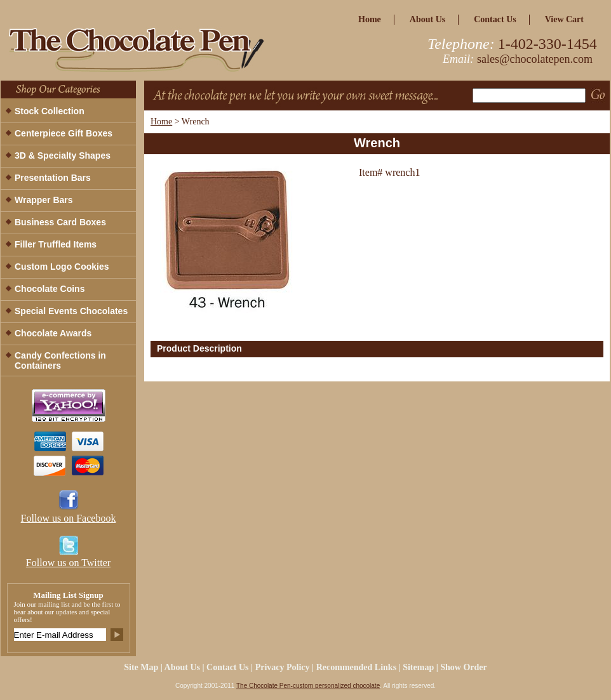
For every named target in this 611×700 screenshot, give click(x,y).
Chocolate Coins (50, 289)
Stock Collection (50, 111)
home (370, 19)
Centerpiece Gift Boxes (64, 133)
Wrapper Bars (44, 200)
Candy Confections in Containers (60, 360)
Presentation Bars (53, 178)
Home (161, 122)
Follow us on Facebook (69, 518)
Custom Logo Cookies (62, 267)
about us (427, 19)
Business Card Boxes (60, 222)
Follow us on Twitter (68, 563)
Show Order (464, 667)
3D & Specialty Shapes (63, 155)
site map (141, 667)
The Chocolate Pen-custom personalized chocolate (308, 686)
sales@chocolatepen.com (535, 59)
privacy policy (283, 667)
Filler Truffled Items (56, 244)
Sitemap (418, 667)
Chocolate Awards (53, 333)
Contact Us (495, 19)
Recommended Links (356, 667)
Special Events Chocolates (71, 311)
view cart (564, 19)
